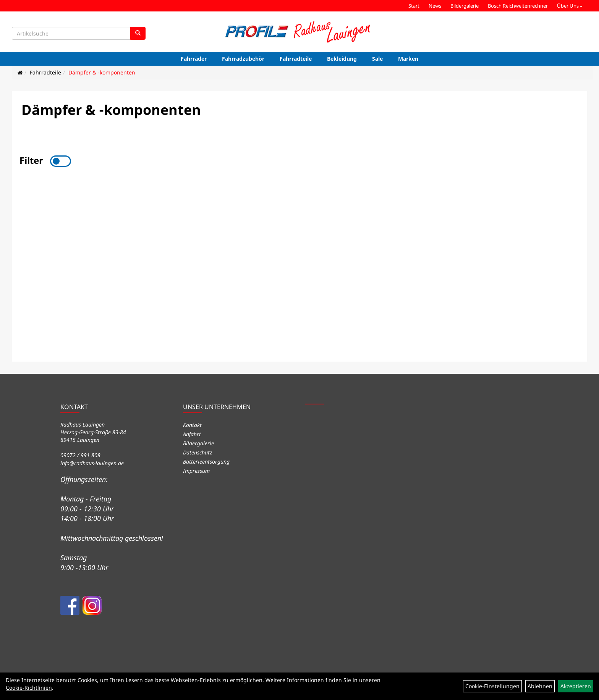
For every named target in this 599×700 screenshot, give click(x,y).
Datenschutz (198, 452)
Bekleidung (342, 59)
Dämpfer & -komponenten (102, 72)
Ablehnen (540, 686)
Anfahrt (192, 434)
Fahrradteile (296, 59)
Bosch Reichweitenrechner (518, 6)
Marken (408, 59)
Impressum (196, 471)
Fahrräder (194, 59)
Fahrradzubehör (243, 59)
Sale (377, 59)
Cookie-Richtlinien (29, 688)
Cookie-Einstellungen (492, 686)
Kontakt (192, 425)
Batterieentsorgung (206, 462)
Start (414, 6)
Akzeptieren (576, 686)
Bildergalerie (465, 6)
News (435, 6)
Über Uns (570, 6)
